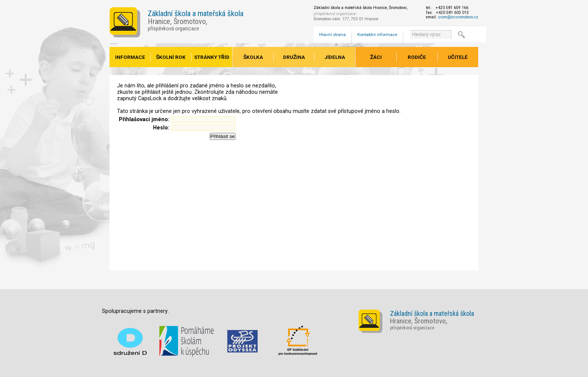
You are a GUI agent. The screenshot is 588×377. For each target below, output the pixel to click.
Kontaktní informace (377, 35)
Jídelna (335, 57)
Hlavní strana (332, 35)
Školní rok (171, 57)
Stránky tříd (212, 57)
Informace (130, 57)
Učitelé (458, 57)
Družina (294, 57)
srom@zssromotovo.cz (458, 17)
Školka (253, 57)
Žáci (376, 57)
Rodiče (417, 57)
